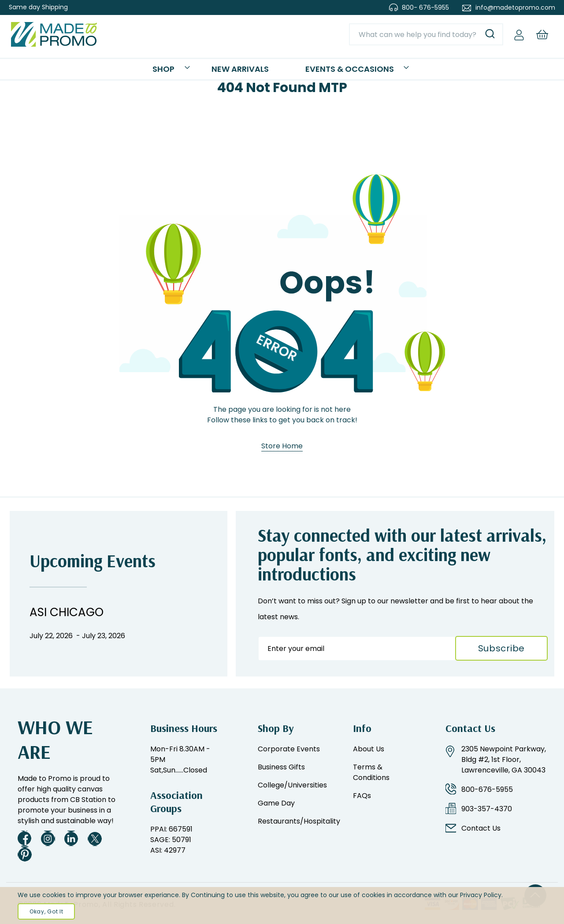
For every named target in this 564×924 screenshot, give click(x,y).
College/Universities (292, 785)
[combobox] (426, 34)
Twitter (95, 838)
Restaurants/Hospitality (299, 821)
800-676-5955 (487, 789)
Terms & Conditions (371, 772)
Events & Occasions (328, 73)
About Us (369, 749)
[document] (282, 906)
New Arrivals (247, 73)
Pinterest (25, 854)
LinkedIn (71, 838)
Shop (195, 73)
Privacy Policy (481, 895)
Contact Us (481, 828)
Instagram (48, 838)
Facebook (25, 838)
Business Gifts (281, 767)
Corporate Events (289, 749)
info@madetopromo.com (515, 7)
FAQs (362, 796)
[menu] (282, 75)
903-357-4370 (487, 809)
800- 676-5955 (425, 7)
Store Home (282, 458)
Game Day (276, 803)
